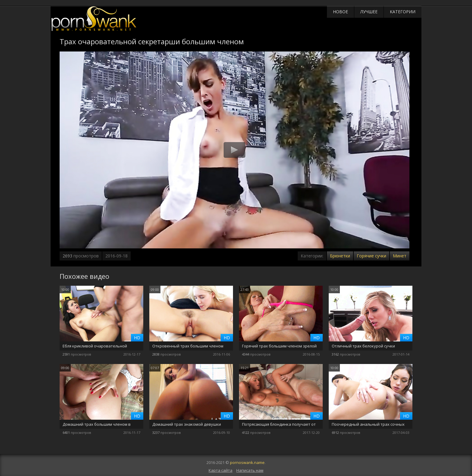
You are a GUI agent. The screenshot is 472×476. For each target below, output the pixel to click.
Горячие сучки (371, 256)
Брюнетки (340, 256)
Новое (340, 12)
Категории (403, 12)
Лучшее (369, 12)
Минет (400, 256)
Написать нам (250, 470)
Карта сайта (220, 470)
